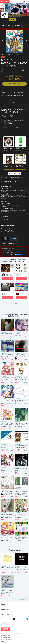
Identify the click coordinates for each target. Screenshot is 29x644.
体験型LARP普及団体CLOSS (16, 17)
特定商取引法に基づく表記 (8, 225)
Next (27, 41)
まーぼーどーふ (23, 294)
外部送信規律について (6, 637)
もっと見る (15, 305)
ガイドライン (4, 635)
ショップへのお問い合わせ (8, 231)
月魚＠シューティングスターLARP (9, 276)
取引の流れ (5, 217)
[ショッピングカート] (24, 2)
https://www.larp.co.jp (6, 129)
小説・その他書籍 (6, 55)
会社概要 (3, 633)
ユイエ (7, 294)
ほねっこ (22, 275)
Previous (2, 41)
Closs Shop (14, 134)
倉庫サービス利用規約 (16, 633)
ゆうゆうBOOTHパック (17, 200)
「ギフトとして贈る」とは (9, 181)
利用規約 (8, 633)
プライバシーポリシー (7, 228)
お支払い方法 (6, 220)
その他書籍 (15, 55)
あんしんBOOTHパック (6, 200)
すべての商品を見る (15, 173)
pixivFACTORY (4, 210)
